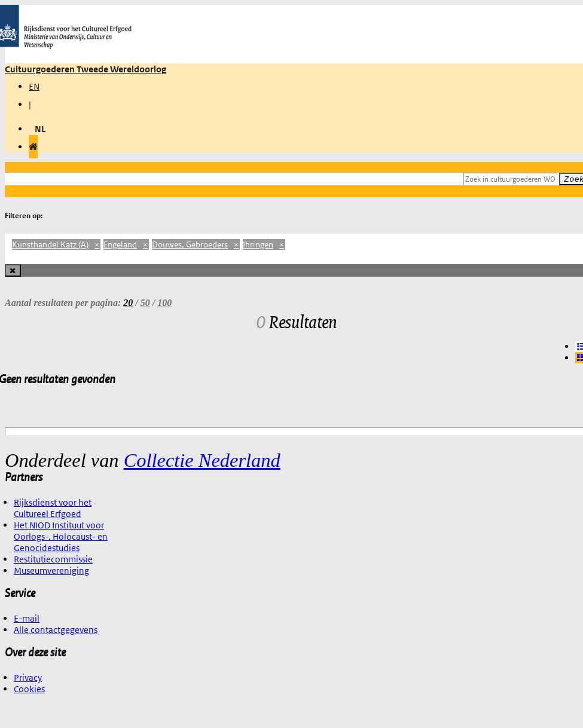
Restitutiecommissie (53, 559)
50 (145, 303)
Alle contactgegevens (56, 630)
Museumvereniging (51, 571)
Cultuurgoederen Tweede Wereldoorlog (86, 69)
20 (128, 303)
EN (34, 86)
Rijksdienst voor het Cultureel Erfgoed (53, 508)
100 (164, 303)
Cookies (29, 689)
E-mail (27, 618)
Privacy (28, 677)
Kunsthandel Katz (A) (56, 244)
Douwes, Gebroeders (196, 244)
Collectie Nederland (202, 460)
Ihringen (264, 244)
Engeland (126, 244)
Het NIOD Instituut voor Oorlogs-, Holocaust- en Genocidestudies (61, 536)
